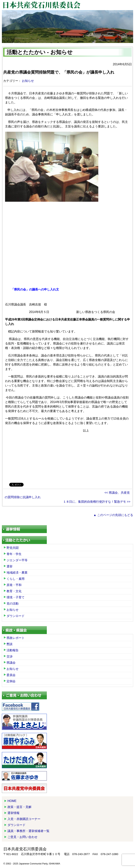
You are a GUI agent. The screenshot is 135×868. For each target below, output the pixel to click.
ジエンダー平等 (17, 560)
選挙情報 (13, 813)
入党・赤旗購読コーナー (24, 819)
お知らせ (28, 81)
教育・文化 (14, 591)
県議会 (11, 663)
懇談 (10, 644)
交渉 (10, 656)
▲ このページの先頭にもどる (113, 515)
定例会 (11, 681)
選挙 (10, 566)
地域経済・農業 (17, 573)
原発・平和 (14, 585)
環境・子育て (16, 597)
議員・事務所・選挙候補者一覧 (28, 831)
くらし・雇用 (16, 579)
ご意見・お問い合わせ (22, 837)
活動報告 (13, 650)
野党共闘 (13, 548)
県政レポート (16, 638)
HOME (12, 801)
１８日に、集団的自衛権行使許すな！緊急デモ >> (97, 502)
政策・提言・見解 (19, 807)
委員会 (11, 675)
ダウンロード (16, 616)
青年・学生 (14, 554)
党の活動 (13, 604)
